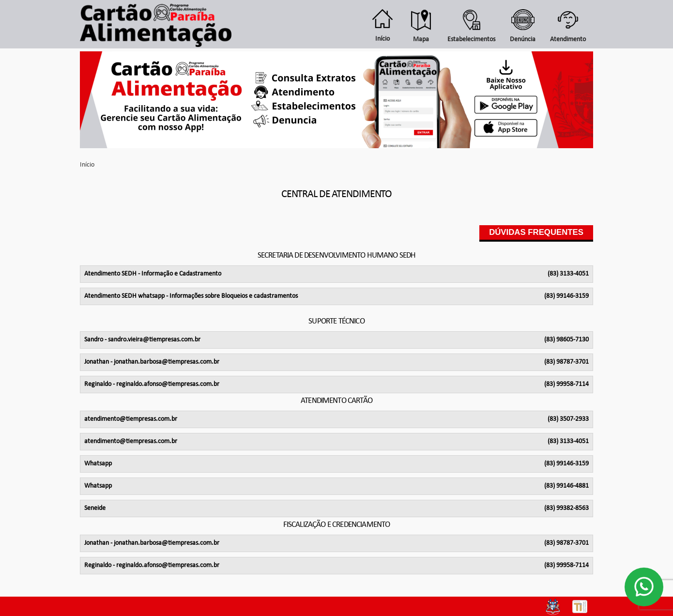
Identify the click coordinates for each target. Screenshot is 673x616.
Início (87, 165)
